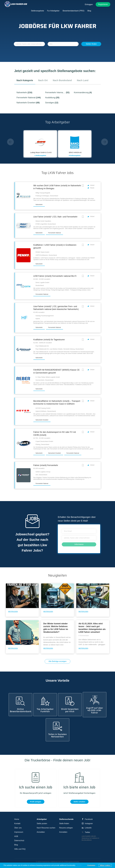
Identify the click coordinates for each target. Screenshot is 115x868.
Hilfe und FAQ (20, 849)
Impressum (19, 832)
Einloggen (89, 4)
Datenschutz (19, 840)
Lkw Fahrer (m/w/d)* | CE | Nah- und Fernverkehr (55, 217)
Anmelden (41, 832)
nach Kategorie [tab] (25, 80)
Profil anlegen (36, 802)
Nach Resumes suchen (46, 828)
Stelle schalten (79, 802)
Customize (91, 865)
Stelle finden (64, 823)
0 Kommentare (84, 636)
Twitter (87, 832)
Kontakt (17, 823)
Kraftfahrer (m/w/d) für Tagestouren (49, 340)
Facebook (89, 819)
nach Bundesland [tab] (62, 80)
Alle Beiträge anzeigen (57, 661)
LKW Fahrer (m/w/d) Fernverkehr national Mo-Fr (55, 276)
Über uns (18, 828)
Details (79, 865)
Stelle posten (42, 823)
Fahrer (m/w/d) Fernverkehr (46, 465)
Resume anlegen (66, 828)
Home (17, 819)
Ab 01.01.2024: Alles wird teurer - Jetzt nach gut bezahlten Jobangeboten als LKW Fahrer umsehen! (92, 628)
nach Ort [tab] (43, 80)
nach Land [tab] (83, 80)
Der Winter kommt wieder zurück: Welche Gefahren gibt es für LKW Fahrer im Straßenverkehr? (56, 628)
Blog (16, 845)
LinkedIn (88, 828)
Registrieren (103, 4)
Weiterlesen (13, 612)
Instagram (89, 823)
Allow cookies (105, 865)
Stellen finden (91, 44)
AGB (16, 836)
